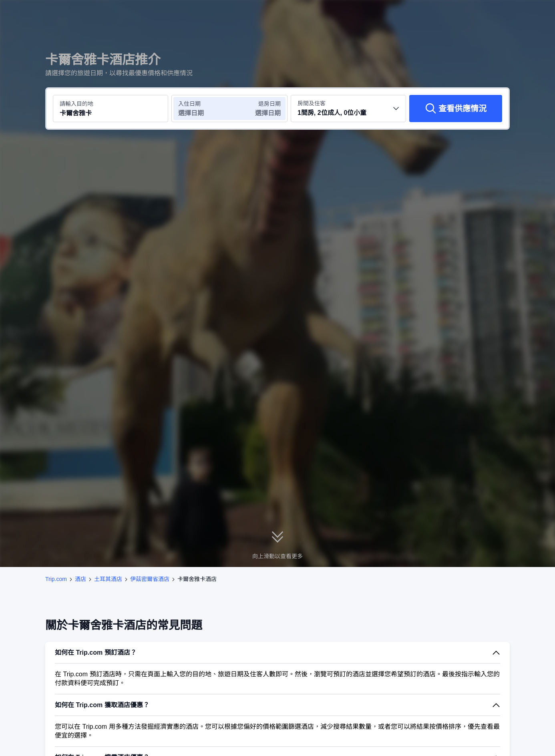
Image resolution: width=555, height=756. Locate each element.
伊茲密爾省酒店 (150, 579)
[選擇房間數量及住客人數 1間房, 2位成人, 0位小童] (348, 109)
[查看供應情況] (456, 109)
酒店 (80, 579)
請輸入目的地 (76, 104)
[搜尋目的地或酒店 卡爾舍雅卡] (111, 109)
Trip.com (56, 579)
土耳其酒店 (108, 579)
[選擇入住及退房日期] (201, 109)
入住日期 (189, 104)
